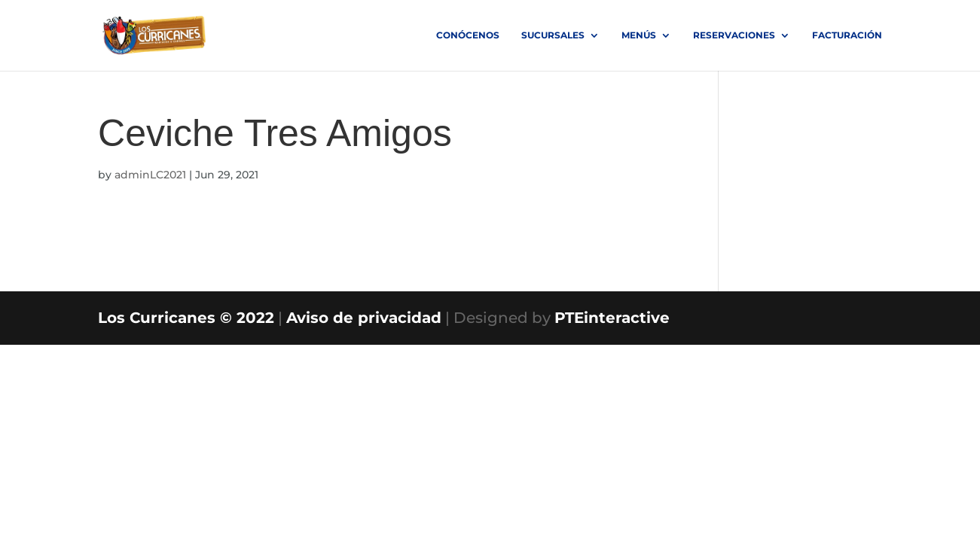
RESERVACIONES (734, 35)
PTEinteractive (612, 318)
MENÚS (639, 35)
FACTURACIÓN (847, 35)
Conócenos (468, 35)
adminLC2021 (150, 175)
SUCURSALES (553, 35)
